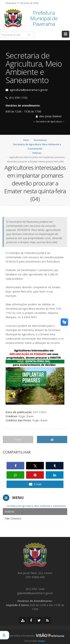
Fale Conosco (13, 518)
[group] (35, 637)
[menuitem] (35, 512)
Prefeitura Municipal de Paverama (44, 18)
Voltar (18, 439)
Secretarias (40, 140)
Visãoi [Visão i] (41, 641)
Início (26, 140)
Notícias (37, 153)
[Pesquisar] (29, 35)
